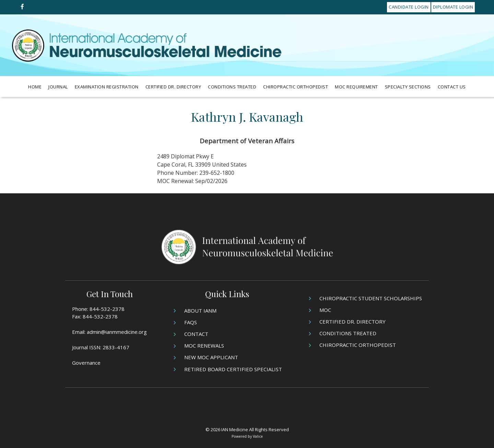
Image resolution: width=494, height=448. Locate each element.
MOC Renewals (204, 346)
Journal (58, 87)
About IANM (200, 311)
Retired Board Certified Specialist (233, 369)
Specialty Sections (408, 87)
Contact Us (452, 87)
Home (35, 87)
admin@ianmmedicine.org (117, 332)
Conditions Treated (232, 87)
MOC (325, 310)
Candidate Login (409, 7)
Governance (86, 363)
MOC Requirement (356, 87)
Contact (196, 334)
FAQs (191, 322)
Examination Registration (107, 87)
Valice (258, 436)
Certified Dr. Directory (173, 87)
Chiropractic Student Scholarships (371, 298)
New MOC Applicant (211, 357)
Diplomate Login (453, 7)
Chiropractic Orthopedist (296, 87)
